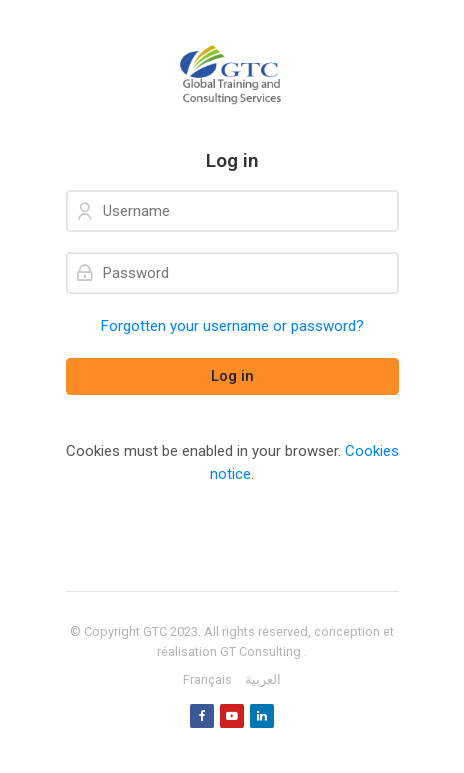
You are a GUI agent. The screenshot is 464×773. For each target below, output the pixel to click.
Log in (232, 376)
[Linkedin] (262, 716)
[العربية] (263, 680)
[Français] (207, 680)
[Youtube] (232, 716)
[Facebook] (202, 716)
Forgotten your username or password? (232, 326)
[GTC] (232, 75)
